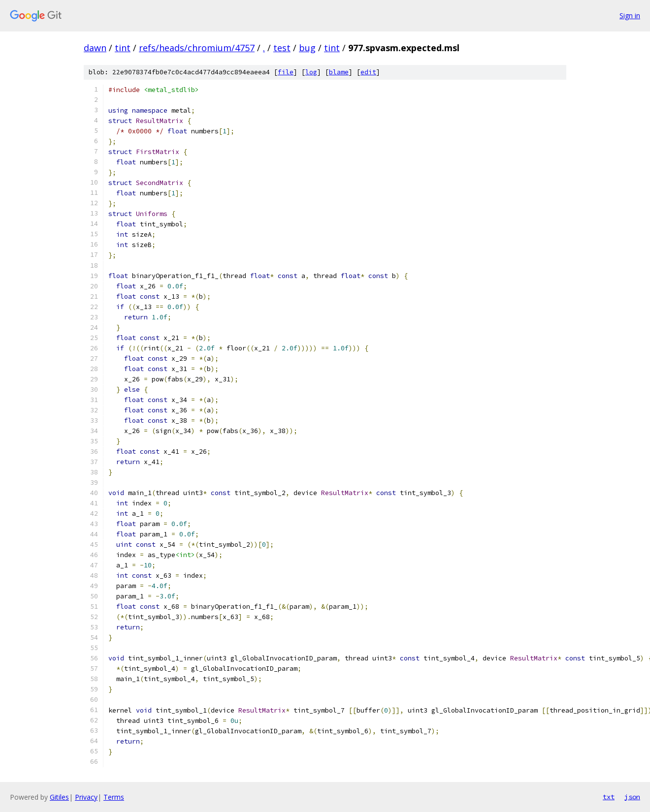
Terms (114, 797)
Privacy (86, 797)
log (311, 72)
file (286, 72)
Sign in (630, 16)
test (282, 48)
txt (609, 797)
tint (123, 48)
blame (339, 72)
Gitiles (59, 797)
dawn (95, 48)
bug (307, 48)
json (632, 797)
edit (368, 72)
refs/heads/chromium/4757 (197, 48)
